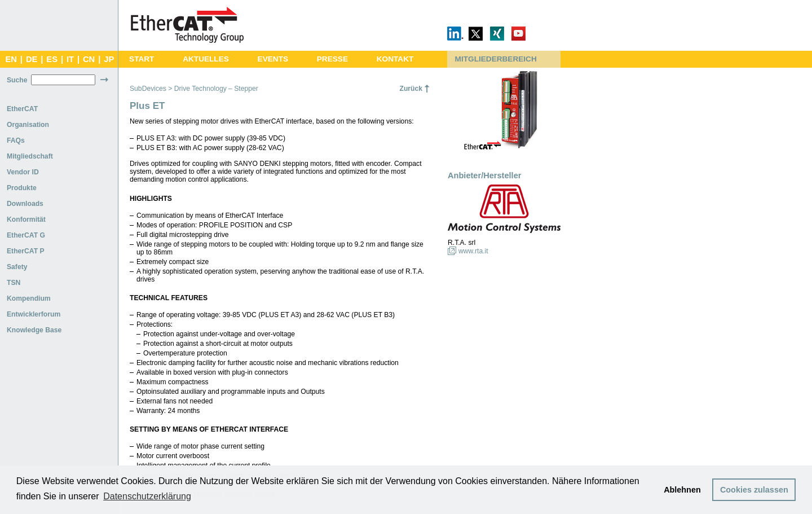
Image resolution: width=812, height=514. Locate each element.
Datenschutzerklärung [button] (147, 496)
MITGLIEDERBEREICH (496, 59)
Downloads (25, 204)
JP (109, 59)
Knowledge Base (34, 330)
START (142, 59)
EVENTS (273, 59)
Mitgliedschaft (30, 156)
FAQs (16, 140)
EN (11, 59)
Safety (17, 267)
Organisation (28, 125)
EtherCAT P (26, 251)
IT (70, 59)
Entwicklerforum (34, 314)
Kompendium (29, 298)
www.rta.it (473, 251)
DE (32, 59)
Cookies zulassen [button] (754, 490)
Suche (17, 80)
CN (89, 59)
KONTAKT (395, 59)
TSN (14, 283)
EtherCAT (22, 109)
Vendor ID (23, 172)
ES (52, 59)
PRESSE (332, 59)
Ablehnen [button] (682, 490)
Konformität (26, 219)
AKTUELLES (206, 59)
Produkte (22, 188)
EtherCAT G (26, 235)
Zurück (411, 89)
